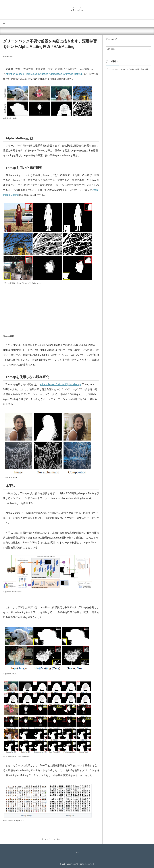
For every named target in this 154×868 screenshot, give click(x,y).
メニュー (4, 23)
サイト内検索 (150, 23)
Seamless (77, 10)
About (78, 853)
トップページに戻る (52, 839)
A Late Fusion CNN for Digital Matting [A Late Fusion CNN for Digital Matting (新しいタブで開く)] (60, 384)
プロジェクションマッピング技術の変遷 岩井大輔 (127, 69)
